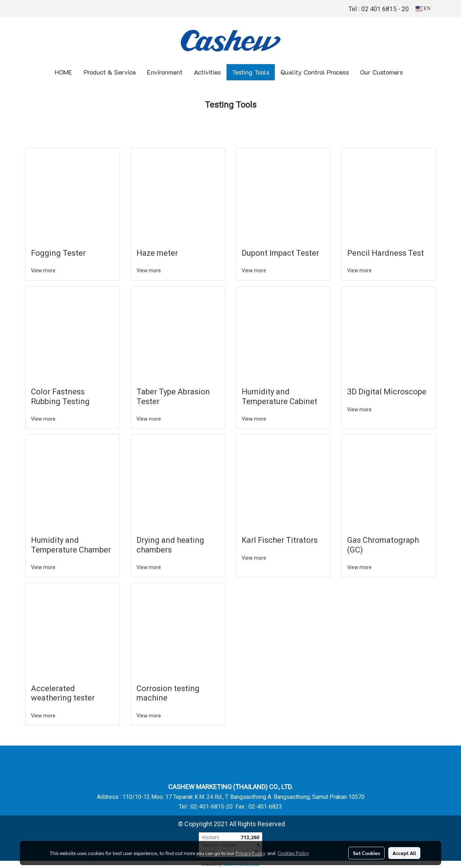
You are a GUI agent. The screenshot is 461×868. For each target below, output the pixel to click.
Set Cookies (366, 853)
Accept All (404, 853)
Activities (207, 72)
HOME (64, 72)
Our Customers (382, 72)
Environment (165, 72)
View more (44, 270)
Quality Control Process (315, 72)
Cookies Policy (293, 853)
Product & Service (110, 72)
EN (423, 8)
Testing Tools (251, 72)
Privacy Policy (250, 853)
